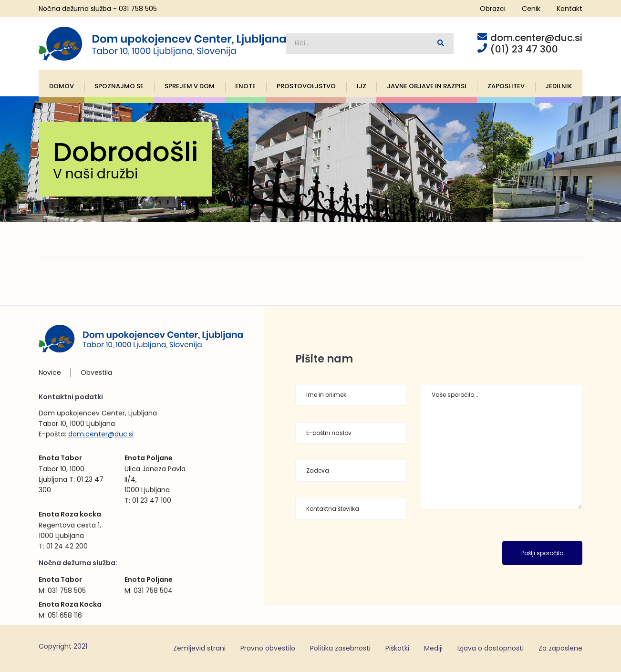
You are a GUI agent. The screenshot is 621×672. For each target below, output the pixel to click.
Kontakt (569, 9)
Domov (62, 86)
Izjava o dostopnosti (491, 648)
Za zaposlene (560, 648)
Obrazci (493, 9)
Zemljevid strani (199, 648)
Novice (50, 372)
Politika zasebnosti (340, 648)
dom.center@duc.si (101, 434)
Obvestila (96, 372)
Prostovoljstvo (306, 86)
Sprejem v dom (190, 86)
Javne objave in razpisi (427, 86)
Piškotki (397, 648)
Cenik (531, 9)
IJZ (362, 86)
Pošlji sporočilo (542, 553)
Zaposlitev (506, 86)
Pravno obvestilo (268, 648)
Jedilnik (559, 86)
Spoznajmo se (119, 86)
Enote (245, 86)
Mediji (433, 648)
